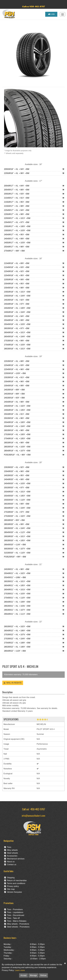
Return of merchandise (15, 880)
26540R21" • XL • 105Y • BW (17, 585)
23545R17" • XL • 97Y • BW (16, 222)
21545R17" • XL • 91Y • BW (16, 198)
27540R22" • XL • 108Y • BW (17, 643)
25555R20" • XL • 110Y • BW (17, 500)
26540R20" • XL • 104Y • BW (17, 508)
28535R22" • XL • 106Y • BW (17, 647)
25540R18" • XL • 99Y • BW (16, 320)
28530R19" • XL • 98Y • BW (16, 443)
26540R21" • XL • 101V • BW (17, 590)
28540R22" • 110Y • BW (14, 651)
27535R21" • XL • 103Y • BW (17, 594)
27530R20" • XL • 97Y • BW (16, 512)
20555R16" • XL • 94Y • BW (16, 169)
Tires (8, 847)
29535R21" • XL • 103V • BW (17, 606)
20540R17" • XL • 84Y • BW (16, 186)
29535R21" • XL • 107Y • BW (17, 610)
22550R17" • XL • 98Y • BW (16, 214)
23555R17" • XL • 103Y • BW (17, 230)
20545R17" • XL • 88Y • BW (16, 190)
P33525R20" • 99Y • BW (14, 557)
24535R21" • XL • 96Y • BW (16, 569)
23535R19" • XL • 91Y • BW (16, 377)
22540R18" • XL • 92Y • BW (16, 271)
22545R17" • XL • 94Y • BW (16, 210)
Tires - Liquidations (14, 912)
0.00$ (51, 14)
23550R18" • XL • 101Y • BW (17, 292)
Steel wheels (11, 853)
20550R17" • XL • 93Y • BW (16, 194)
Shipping (9, 878)
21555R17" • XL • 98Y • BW (16, 206)
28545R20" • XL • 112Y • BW (17, 532)
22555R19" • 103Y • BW (14, 373)
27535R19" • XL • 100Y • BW (17, 434)
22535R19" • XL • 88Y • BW (16, 361)
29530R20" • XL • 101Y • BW (17, 536)
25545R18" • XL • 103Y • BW (17, 324)
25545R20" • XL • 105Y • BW (17, 496)
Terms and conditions (15, 883)
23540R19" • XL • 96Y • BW (16, 382)
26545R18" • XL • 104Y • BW (17, 337)
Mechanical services (14, 859)
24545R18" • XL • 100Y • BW (17, 308)
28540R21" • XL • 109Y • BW (17, 602)
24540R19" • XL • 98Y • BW (16, 402)
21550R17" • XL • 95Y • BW (16, 202)
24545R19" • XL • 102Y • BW (17, 406)
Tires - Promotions (13, 909)
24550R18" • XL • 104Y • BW (17, 312)
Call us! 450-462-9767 (33, 6)
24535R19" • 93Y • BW (14, 398)
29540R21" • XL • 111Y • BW (17, 614)
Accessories (11, 856)
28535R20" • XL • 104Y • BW (17, 528)
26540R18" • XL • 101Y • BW (17, 332)
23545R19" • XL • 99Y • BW (16, 386)
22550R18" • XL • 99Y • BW (16, 280)
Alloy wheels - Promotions (17, 924)
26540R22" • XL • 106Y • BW (17, 631)
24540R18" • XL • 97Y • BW (16, 304)
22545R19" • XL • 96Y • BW (16, 369)
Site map (9, 889)
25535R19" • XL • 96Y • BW (16, 418)
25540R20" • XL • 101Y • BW (17, 492)
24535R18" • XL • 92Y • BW (16, 300)
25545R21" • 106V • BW (14, 577)
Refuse (43, 975)
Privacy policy (12, 886)
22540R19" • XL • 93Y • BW (16, 365)
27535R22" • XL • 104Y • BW (17, 639)
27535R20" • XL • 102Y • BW (17, 516)
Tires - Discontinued (14, 915)
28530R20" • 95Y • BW (14, 520)
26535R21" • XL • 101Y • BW (17, 581)
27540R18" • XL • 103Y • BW (17, 345)
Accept (24, 975)
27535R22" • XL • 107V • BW (17, 635)
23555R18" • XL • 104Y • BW (17, 296)
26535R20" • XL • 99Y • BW (16, 504)
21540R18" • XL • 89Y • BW (16, 263)
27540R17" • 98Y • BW (14, 251)
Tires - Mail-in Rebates (15, 921)
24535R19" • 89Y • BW (14, 390)
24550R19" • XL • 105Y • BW (17, 410)
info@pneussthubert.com (33, 816)
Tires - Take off (12, 918)
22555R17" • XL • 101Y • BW (17, 218)
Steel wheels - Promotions (17, 927)
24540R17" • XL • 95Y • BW (16, 235)
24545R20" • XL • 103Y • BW (17, 484)
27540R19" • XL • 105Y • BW (17, 439)
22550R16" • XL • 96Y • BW (16, 173)
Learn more (20, 970)
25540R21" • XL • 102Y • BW (17, 573)
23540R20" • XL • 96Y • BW (16, 471)
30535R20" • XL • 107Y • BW (17, 549)
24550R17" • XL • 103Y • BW (17, 243)
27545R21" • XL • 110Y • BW (17, 598)
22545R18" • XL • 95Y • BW (16, 275)
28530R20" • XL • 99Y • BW (16, 524)
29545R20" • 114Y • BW (14, 545)
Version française (13, 892)
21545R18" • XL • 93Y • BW (16, 267)
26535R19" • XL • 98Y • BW (16, 430)
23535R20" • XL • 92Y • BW (16, 467)
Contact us (10, 864)
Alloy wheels (11, 850)
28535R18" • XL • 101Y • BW (17, 349)
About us (9, 862)
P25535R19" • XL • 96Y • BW (17, 455)
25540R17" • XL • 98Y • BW (16, 247)
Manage (33, 975)
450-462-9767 (38, 809)
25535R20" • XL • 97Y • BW (16, 488)
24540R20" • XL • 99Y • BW (16, 479)
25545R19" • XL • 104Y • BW (17, 426)
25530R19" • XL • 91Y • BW (16, 414)
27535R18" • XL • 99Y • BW (16, 341)
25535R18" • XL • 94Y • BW (16, 316)
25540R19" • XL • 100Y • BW (17, 422)
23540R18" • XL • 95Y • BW (16, 284)
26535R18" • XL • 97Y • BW (16, 328)
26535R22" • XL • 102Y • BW (17, 626)
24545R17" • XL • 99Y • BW (16, 239)
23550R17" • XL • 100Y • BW (17, 226)
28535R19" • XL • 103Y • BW (17, 447)
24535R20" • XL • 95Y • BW (16, 475)
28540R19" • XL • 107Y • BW (17, 451)
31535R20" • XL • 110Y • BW (17, 553)
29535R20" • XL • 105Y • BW (17, 541)
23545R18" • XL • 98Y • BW (16, 288)
